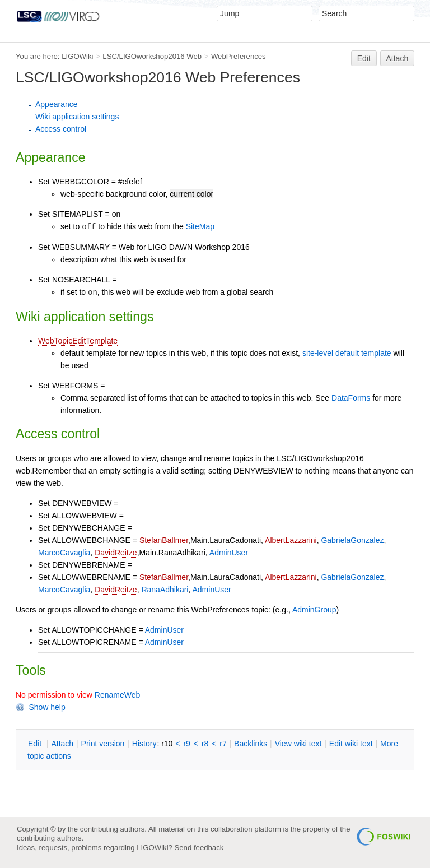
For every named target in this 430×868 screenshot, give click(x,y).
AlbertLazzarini (291, 540)
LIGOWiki (77, 56)
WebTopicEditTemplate (78, 341)
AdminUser (229, 553)
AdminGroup (314, 610)
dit (36, 744)
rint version (103, 744)
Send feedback (199, 848)
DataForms (351, 398)
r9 (186, 744)
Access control (61, 129)
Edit (364, 58)
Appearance (57, 104)
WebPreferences (239, 56)
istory (144, 744)
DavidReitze (116, 553)
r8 (205, 744)
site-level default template (347, 353)
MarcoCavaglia (64, 553)
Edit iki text (351, 744)
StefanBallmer (164, 540)
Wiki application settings (77, 117)
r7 (223, 744)
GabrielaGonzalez (352, 540)
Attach (398, 58)
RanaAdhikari (165, 590)
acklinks (251, 744)
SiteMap (200, 226)
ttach (62, 744)
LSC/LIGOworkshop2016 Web (152, 56)
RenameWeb (117, 695)
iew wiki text (298, 744)
